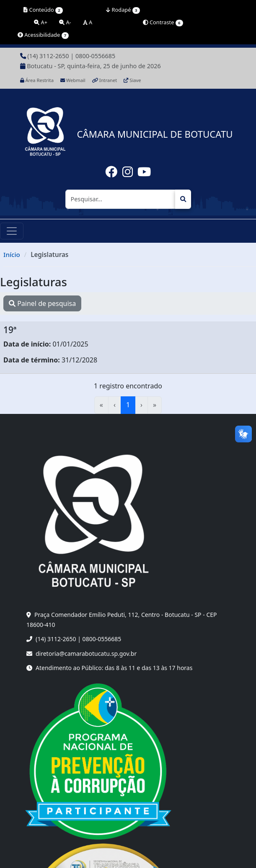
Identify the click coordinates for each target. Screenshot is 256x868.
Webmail (73, 80)
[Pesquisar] (120, 199)
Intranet (105, 80)
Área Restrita (37, 80)
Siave (132, 80)
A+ (41, 22)
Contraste (163, 22)
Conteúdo (43, 10)
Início (12, 254)
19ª (10, 330)
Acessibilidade (43, 35)
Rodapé (123, 10)
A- (65, 22)
